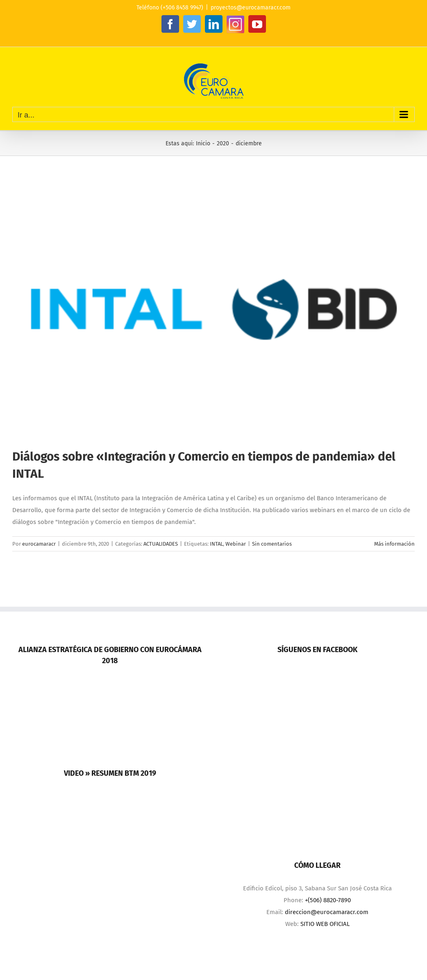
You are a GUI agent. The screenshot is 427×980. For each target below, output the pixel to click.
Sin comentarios (272, 544)
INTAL (216, 544)
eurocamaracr (39, 544)
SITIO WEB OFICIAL (325, 924)
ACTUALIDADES (161, 544)
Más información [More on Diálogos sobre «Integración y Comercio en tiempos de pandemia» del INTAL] (394, 544)
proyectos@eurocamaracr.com (251, 8)
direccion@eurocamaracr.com (327, 912)
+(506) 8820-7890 (328, 900)
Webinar (236, 544)
